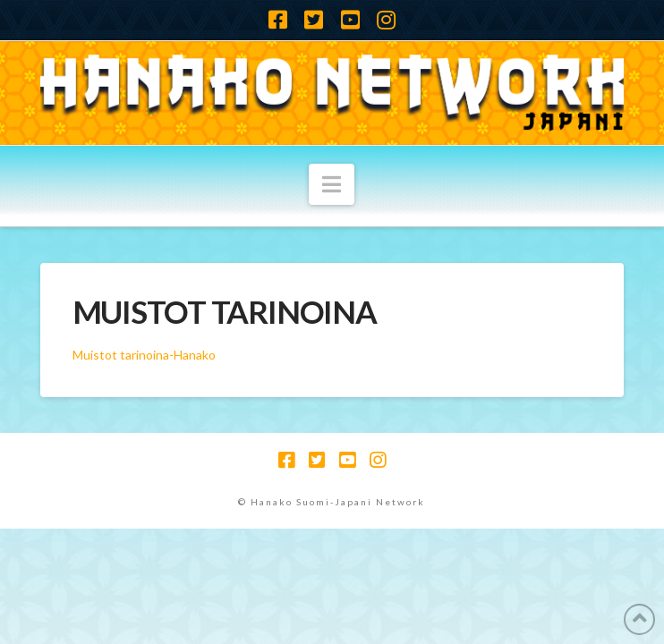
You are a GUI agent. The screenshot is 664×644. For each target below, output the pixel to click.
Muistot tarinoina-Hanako (144, 355)
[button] (332, 184)
